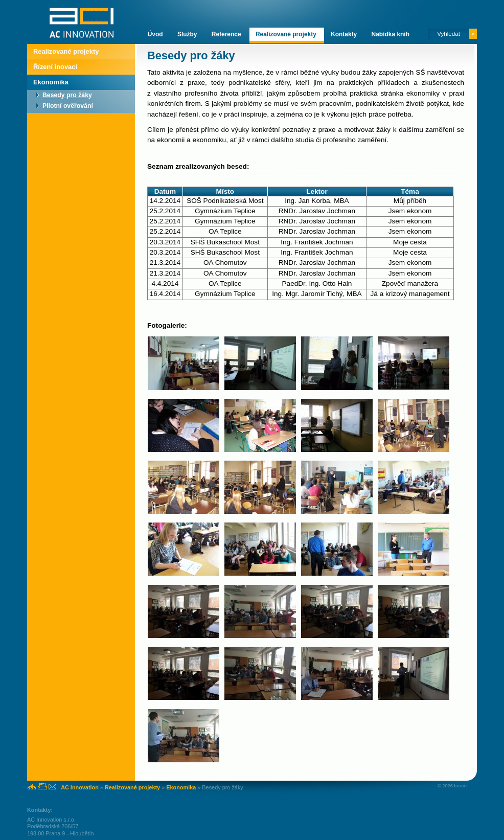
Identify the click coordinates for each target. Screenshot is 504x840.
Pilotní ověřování (68, 106)
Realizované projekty (287, 34)
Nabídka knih (391, 34)
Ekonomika (51, 82)
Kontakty (345, 34)
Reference (227, 34)
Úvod (156, 34)
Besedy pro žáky (67, 95)
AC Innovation (80, 787)
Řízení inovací (55, 67)
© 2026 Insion (452, 786)
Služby (188, 34)
